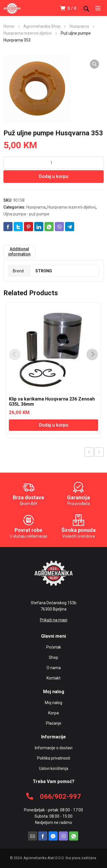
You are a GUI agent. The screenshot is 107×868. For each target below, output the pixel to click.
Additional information (19, 251)
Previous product (89, 452)
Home (9, 26)
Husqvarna (79, 26)
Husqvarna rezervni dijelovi (28, 33)
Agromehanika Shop (42, 26)
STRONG (44, 271)
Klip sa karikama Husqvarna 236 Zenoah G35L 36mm (52, 402)
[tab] (19, 251)
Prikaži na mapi (54, 620)
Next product (99, 452)
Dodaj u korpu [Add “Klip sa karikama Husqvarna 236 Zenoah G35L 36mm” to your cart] (53, 425)
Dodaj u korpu (53, 176)
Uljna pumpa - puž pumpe (26, 214)
